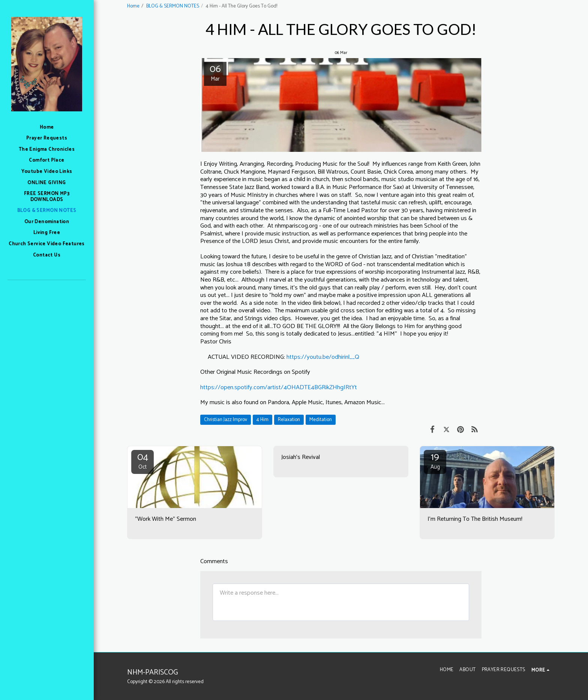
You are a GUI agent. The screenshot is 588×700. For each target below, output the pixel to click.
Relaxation (289, 420)
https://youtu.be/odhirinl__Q (323, 357)
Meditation (321, 420)
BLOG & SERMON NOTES (173, 6)
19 (435, 461)
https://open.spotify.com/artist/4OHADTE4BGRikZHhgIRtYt (279, 387)
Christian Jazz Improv (226, 420)
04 (142, 461)
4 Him (262, 420)
